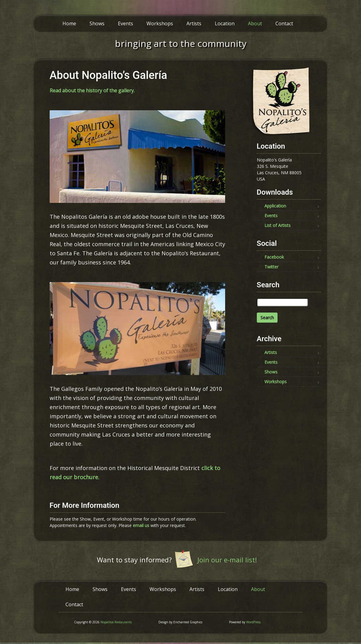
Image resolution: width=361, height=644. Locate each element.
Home (69, 23)
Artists (194, 23)
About (255, 23)
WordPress (253, 622)
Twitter (271, 267)
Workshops (160, 23)
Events (126, 23)
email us (141, 525)
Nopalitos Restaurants (116, 622)
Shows (97, 23)
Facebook (274, 257)
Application (275, 206)
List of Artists (278, 225)
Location (225, 23)
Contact (284, 23)
